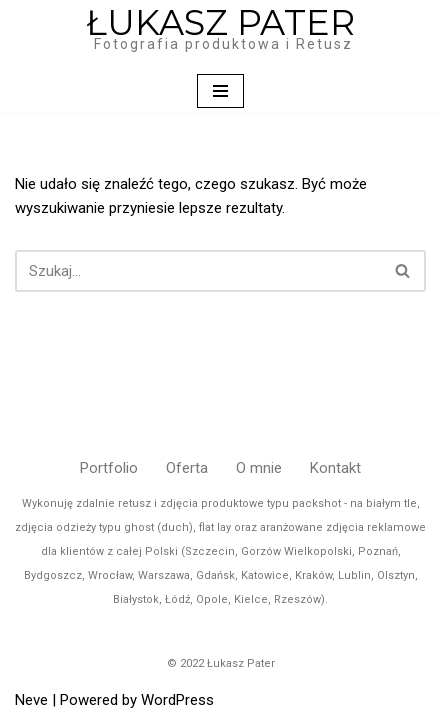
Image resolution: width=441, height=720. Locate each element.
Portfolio (109, 468)
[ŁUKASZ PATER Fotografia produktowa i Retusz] (220, 35)
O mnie (259, 468)
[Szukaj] (198, 271)
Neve (31, 700)
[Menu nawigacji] (220, 91)
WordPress (177, 700)
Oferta (187, 468)
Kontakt (335, 468)
